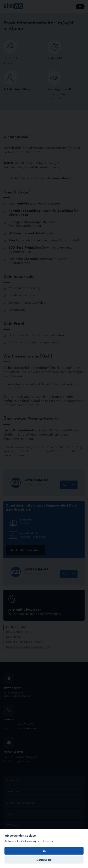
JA (44, 851)
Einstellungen (44, 860)
